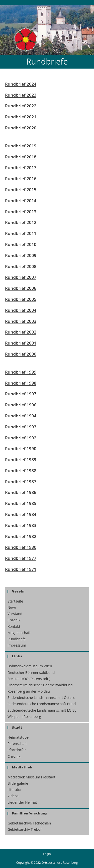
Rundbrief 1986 (21, 492)
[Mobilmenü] (82, 30)
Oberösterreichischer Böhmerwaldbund (40, 685)
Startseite (15, 601)
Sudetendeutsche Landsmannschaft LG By (42, 710)
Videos (13, 796)
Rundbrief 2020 (21, 128)
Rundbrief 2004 (21, 310)
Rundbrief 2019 (21, 146)
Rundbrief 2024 (21, 84)
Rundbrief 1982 (21, 536)
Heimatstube (18, 737)
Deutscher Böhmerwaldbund (31, 672)
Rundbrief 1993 (21, 427)
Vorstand (15, 614)
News (12, 607)
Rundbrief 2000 (21, 354)
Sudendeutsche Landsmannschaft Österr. (41, 697)
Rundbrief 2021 (21, 117)
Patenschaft (17, 744)
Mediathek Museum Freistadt (31, 777)
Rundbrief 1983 (21, 525)
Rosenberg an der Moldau (29, 691)
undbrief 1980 (22, 547)
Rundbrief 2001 (21, 343)
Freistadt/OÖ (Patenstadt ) (29, 679)
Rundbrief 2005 (21, 299)
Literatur (15, 790)
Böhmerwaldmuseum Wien (30, 666)
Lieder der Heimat (22, 802)
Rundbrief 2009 (21, 255)
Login (47, 854)
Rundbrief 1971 (21, 569)
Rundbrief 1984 (21, 514)
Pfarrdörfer (17, 750)
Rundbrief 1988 (21, 471)
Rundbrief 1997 (21, 394)
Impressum (17, 645)
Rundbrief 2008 (21, 266)
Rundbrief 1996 (21, 405)
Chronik (14, 620)
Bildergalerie (18, 783)
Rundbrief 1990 (21, 449)
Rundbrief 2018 (21, 157)
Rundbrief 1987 (21, 482)
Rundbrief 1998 (21, 383)
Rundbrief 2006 (21, 288)
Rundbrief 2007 (21, 277)
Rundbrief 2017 (21, 168)
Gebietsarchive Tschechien (29, 823)
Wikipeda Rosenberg (24, 716)
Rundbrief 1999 (21, 372)
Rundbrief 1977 (21, 558)
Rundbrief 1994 (21, 416)
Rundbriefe (17, 639)
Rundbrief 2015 (21, 190)
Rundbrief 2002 (21, 332)
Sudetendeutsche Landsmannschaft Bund (42, 704)
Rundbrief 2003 (21, 321)
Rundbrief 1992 (21, 438)
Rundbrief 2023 (21, 95)
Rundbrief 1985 (21, 503)
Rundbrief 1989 (21, 460)
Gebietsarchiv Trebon (25, 829)
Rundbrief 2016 (21, 179)
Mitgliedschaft (19, 633)
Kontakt (14, 626)
